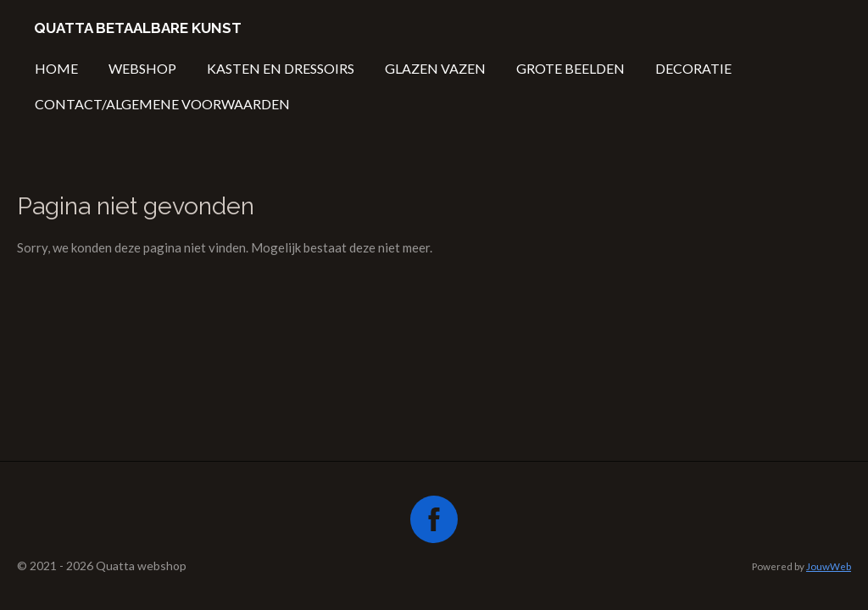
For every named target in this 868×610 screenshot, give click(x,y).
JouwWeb (829, 566)
